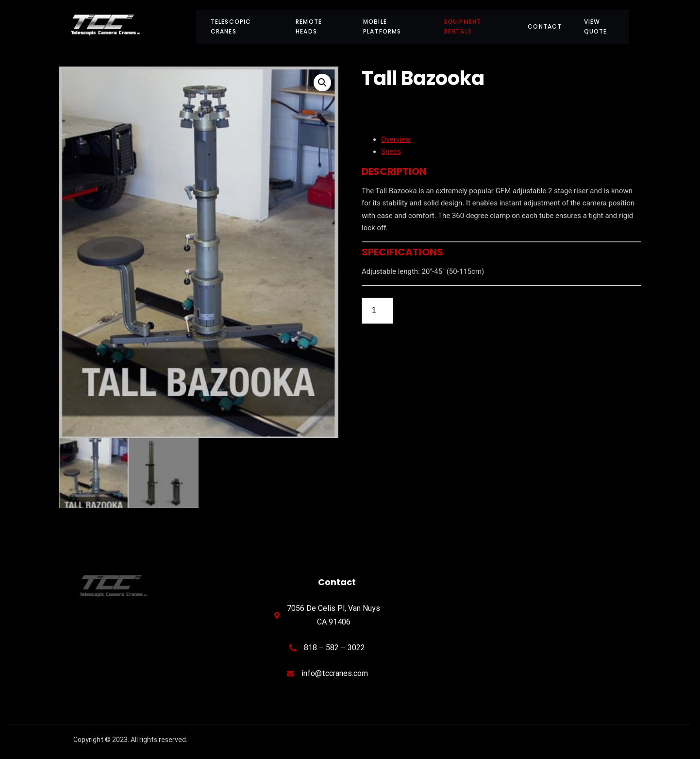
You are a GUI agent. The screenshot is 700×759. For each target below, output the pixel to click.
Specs (391, 152)
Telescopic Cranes (231, 26)
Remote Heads (309, 26)
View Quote (596, 26)
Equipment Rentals (463, 26)
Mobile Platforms (382, 26)
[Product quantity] (377, 311)
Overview (396, 139)
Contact (545, 26)
